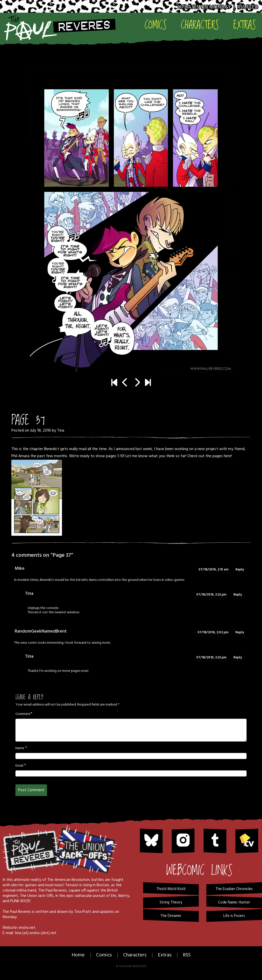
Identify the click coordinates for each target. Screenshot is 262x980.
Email (19, 766)
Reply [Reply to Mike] (240, 570)
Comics (156, 24)
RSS (187, 955)
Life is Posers (234, 916)
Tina (61, 431)
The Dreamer (171, 916)
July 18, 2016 (40, 431)
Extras (245, 24)
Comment (23, 714)
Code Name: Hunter (234, 902)
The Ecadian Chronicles (234, 889)
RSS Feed (248, 7)
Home (78, 955)
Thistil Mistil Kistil (171, 889)
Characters (200, 24)
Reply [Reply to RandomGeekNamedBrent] (240, 632)
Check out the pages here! (210, 456)
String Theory (171, 902)
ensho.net (27, 928)
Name (20, 748)
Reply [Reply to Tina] (238, 595)
